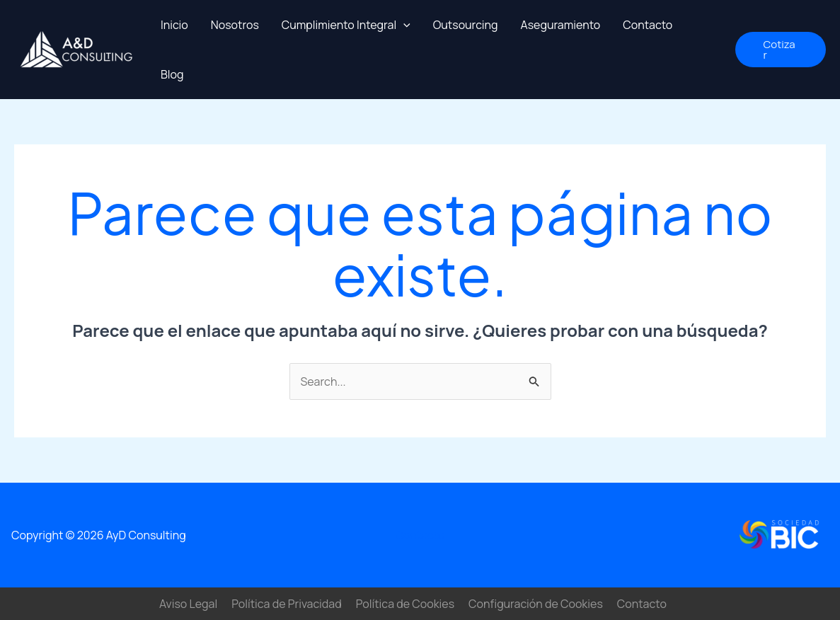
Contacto (420, 535)
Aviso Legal (188, 604)
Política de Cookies (405, 604)
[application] (403, 25)
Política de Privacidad (287, 604)
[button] (781, 50)
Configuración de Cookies (536, 604)
